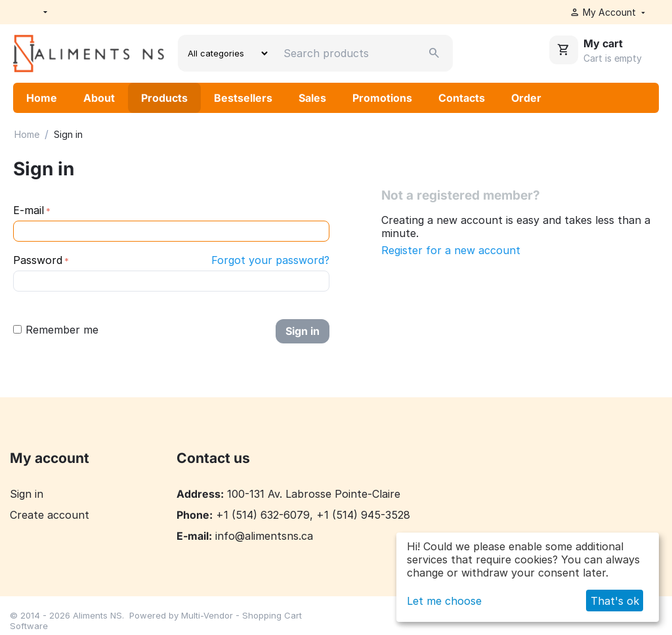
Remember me (56, 330)
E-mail (29, 210)
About (99, 98)
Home (42, 98)
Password (38, 260)
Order (526, 98)
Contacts (462, 98)
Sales (312, 98)
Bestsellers (243, 98)
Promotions (382, 98)
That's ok (615, 601)
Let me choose (444, 601)
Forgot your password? (270, 260)
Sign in (303, 331)
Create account (50, 515)
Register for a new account (451, 250)
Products (164, 98)
